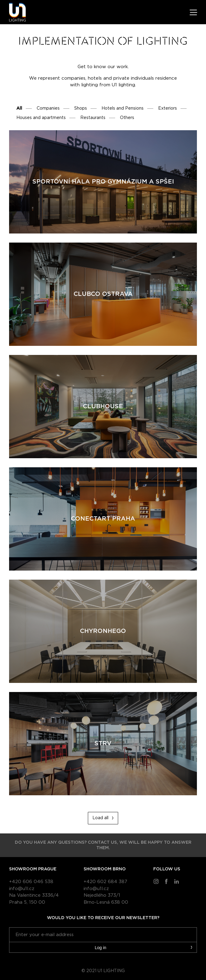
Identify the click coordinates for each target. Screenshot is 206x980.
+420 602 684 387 (105, 882)
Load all (100, 818)
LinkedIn (177, 881)
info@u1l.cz (22, 889)
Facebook (166, 881)
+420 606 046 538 (31, 882)
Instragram (156, 881)
